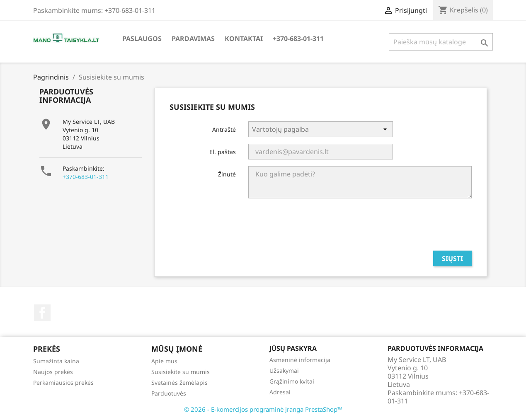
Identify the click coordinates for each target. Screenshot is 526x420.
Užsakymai (284, 371)
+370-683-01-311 (298, 39)
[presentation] (409, 228)
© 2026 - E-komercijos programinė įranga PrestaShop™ (263, 409)
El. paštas (223, 152)
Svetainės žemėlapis (179, 383)
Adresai (280, 392)
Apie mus (164, 361)
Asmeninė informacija (300, 360)
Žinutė (227, 174)
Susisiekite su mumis (181, 372)
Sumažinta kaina (56, 361)
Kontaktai (244, 39)
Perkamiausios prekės (63, 383)
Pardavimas (193, 39)
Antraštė (224, 129)
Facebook (42, 313)
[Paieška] (441, 42)
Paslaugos (142, 39)
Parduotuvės (169, 393)
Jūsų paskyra (293, 348)
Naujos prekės (53, 372)
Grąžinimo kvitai (292, 381)
